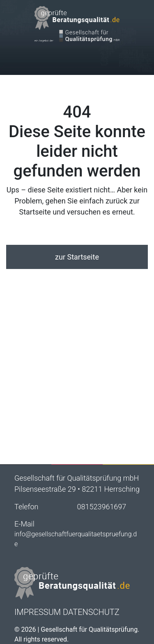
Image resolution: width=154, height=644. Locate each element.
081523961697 (102, 507)
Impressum (38, 612)
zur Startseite (77, 257)
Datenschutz (91, 612)
